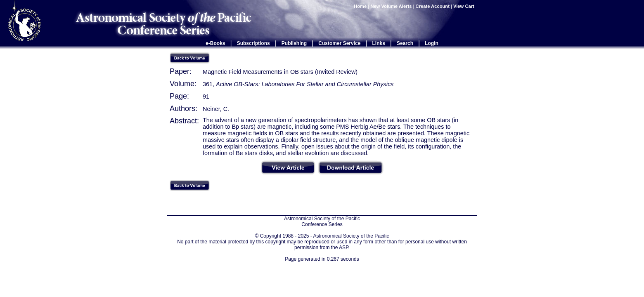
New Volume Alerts (391, 6)
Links (379, 43)
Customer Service (339, 43)
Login (432, 43)
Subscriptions (253, 43)
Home (360, 6)
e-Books (215, 43)
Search (405, 43)
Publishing (294, 43)
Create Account (433, 6)
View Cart (464, 6)
